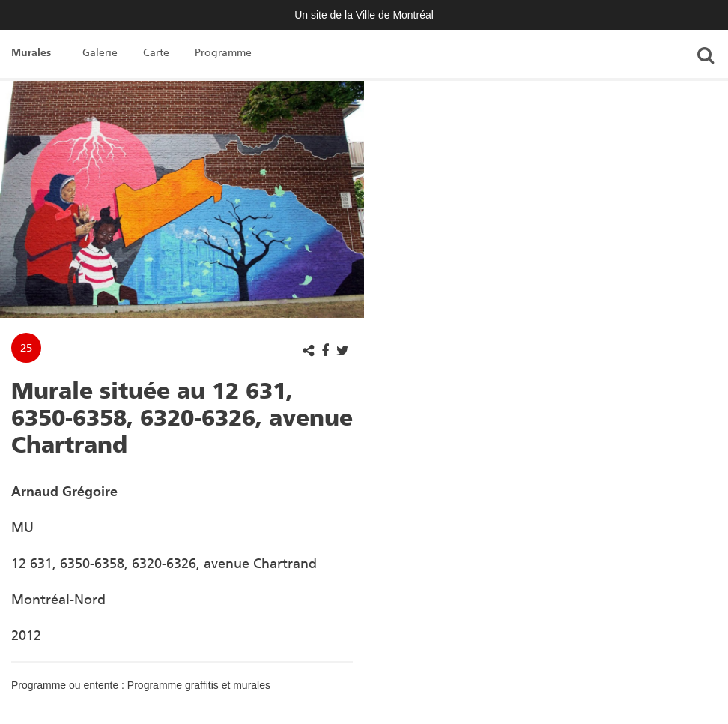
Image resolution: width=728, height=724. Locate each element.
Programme (223, 53)
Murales (31, 53)
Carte (156, 53)
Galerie (100, 53)
